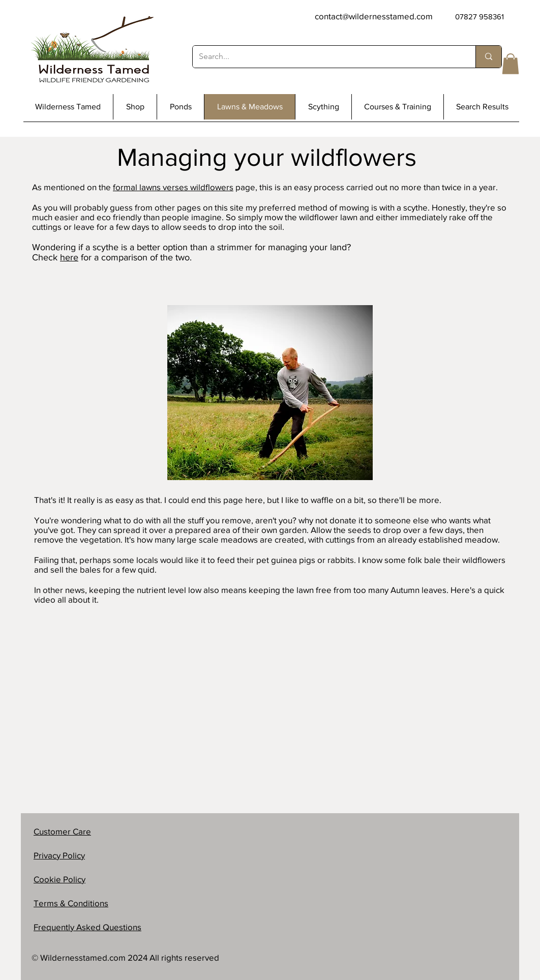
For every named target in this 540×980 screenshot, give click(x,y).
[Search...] (326, 57)
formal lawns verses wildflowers (173, 187)
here (69, 257)
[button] (511, 64)
